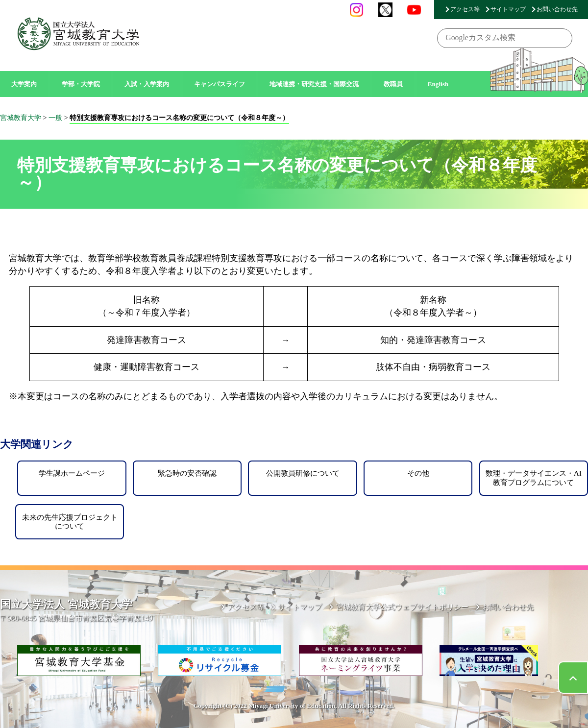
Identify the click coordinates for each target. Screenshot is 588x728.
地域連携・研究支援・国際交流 (314, 84)
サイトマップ (508, 9)
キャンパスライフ (220, 84)
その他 (418, 473)
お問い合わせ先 (557, 9)
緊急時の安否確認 (187, 473)
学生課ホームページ (72, 473)
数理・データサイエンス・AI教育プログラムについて (534, 477)
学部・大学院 (81, 84)
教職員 (393, 84)
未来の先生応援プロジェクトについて (70, 522)
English (438, 84)
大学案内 (24, 84)
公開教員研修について (303, 473)
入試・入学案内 (147, 84)
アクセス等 (465, 9)
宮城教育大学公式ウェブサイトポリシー (402, 607)
